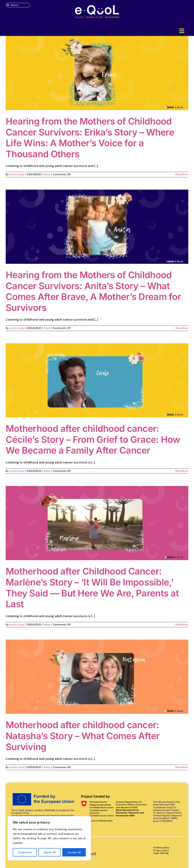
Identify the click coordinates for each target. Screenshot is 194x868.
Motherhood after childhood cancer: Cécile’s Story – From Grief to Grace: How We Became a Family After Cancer (93, 439)
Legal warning (161, 853)
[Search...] (18, 5)
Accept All (74, 852)
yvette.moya (17, 174)
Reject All (50, 852)
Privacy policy (161, 850)
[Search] (8, 5)
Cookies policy (161, 848)
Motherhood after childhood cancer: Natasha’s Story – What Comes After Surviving (83, 736)
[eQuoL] (97, 6)
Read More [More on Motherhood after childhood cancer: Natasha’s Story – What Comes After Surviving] (182, 767)
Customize (25, 852)
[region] (49, 838)
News (47, 174)
